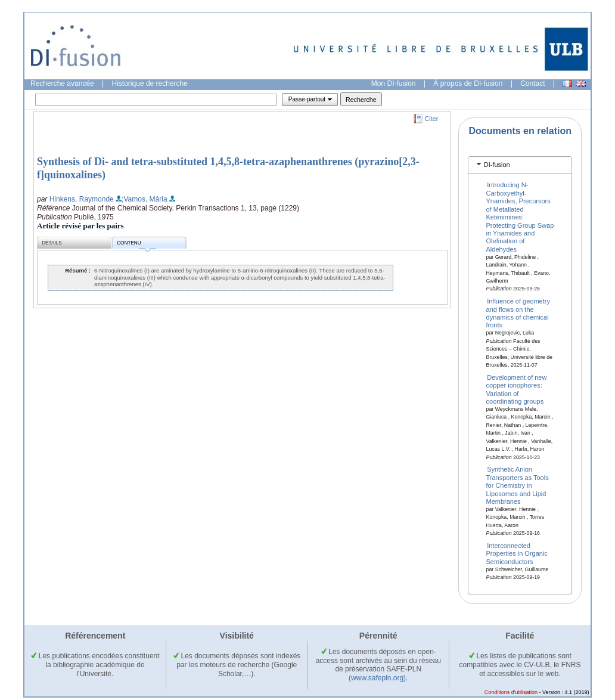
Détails (52, 243)
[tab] (520, 165)
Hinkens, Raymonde (82, 199)
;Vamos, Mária (144, 199)
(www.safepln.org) (377, 678)
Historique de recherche (150, 83)
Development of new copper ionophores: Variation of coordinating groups (517, 389)
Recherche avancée (62, 83)
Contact (532, 83)
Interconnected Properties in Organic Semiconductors (517, 554)
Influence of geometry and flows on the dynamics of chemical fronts (518, 313)
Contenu (136, 245)
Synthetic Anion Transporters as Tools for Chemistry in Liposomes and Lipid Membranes (518, 485)
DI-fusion (497, 165)
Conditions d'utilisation (511, 692)
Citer (432, 119)
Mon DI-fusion (394, 83)
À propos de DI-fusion (468, 83)
